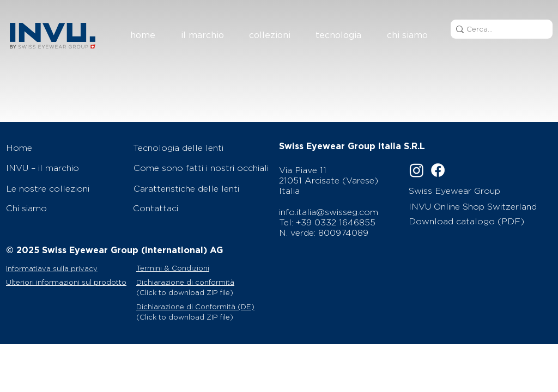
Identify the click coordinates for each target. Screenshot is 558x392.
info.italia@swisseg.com (329, 212)
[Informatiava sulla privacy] (67, 268)
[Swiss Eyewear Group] (468, 191)
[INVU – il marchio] (64, 168)
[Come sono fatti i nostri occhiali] (203, 168)
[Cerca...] (498, 29)
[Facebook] (438, 170)
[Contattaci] (203, 208)
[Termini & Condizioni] (193, 268)
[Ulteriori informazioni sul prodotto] (70, 282)
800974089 (343, 233)
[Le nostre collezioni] (64, 188)
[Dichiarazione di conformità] (203, 282)
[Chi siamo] (64, 208)
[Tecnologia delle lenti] (203, 148)
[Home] (64, 148)
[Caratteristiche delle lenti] (203, 188)
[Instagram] (417, 170)
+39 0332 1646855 (336, 222)
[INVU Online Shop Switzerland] (475, 206)
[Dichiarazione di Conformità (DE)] (203, 307)
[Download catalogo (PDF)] (470, 221)
